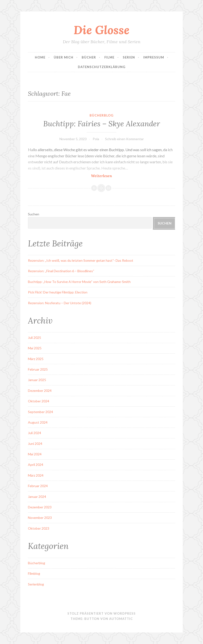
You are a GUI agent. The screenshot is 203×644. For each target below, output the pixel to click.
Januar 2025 (37, 380)
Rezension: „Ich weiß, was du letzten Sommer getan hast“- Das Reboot (81, 260)
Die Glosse (101, 30)
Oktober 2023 (39, 528)
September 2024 (40, 412)
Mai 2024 (35, 454)
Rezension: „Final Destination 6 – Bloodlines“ (61, 271)
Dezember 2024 (40, 391)
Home (40, 57)
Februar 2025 (38, 369)
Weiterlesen (110, 176)
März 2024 (36, 475)
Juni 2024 (35, 444)
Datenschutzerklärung (102, 67)
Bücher (89, 57)
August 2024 (38, 422)
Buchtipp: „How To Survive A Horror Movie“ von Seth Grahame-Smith (79, 282)
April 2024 (36, 465)
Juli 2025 (35, 338)
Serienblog (36, 584)
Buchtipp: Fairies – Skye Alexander (102, 124)
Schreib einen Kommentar (124, 139)
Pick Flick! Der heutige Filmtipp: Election (58, 292)
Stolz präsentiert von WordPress (101, 613)
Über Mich (64, 57)
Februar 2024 (38, 486)
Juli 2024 (35, 433)
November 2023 (40, 518)
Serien (129, 57)
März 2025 (36, 359)
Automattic (121, 619)
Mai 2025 (35, 348)
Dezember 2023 (40, 507)
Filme (109, 57)
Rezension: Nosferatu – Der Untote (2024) (60, 303)
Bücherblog (101, 115)
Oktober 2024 (39, 401)
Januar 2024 (37, 497)
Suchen (34, 214)
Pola (96, 139)
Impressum (154, 57)
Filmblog (34, 573)
